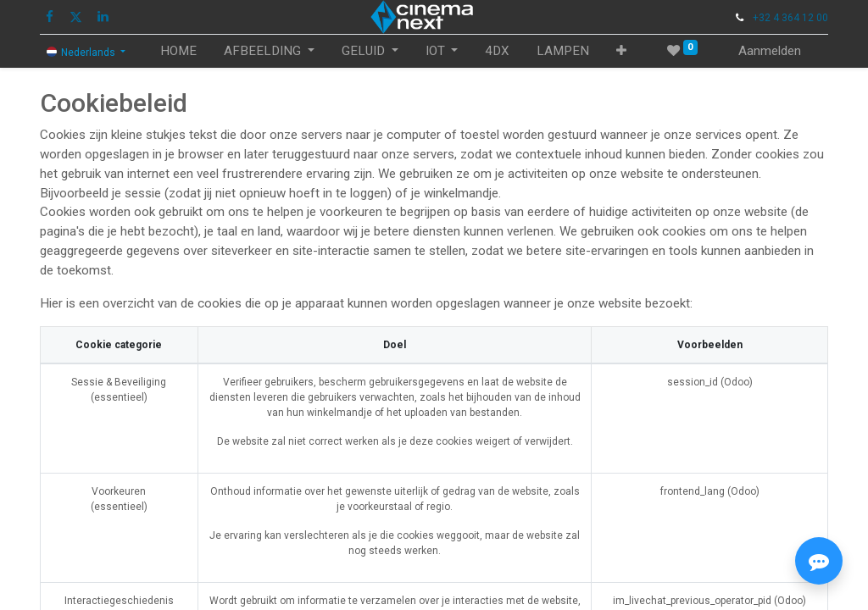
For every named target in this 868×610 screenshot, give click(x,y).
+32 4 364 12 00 (790, 18)
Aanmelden (770, 51)
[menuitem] (178, 51)
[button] (621, 51)
